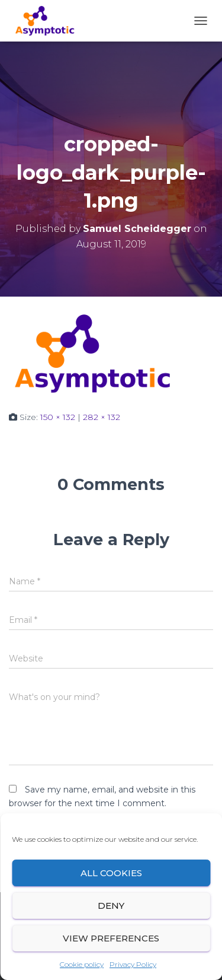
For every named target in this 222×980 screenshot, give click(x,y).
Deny (111, 906)
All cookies (111, 873)
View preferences (111, 938)
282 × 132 (102, 417)
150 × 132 (58, 417)
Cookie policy (82, 964)
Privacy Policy (133, 964)
